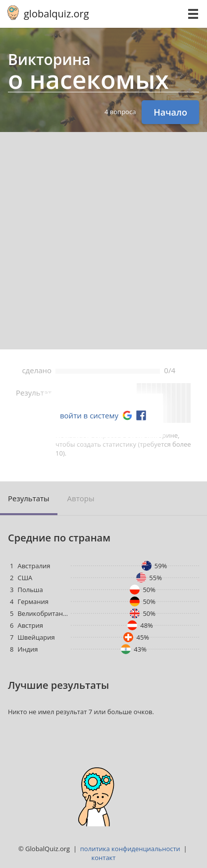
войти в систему (89, 415)
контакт (104, 858)
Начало (170, 112)
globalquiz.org (56, 14)
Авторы (81, 498)
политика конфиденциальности (130, 849)
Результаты (29, 498)
